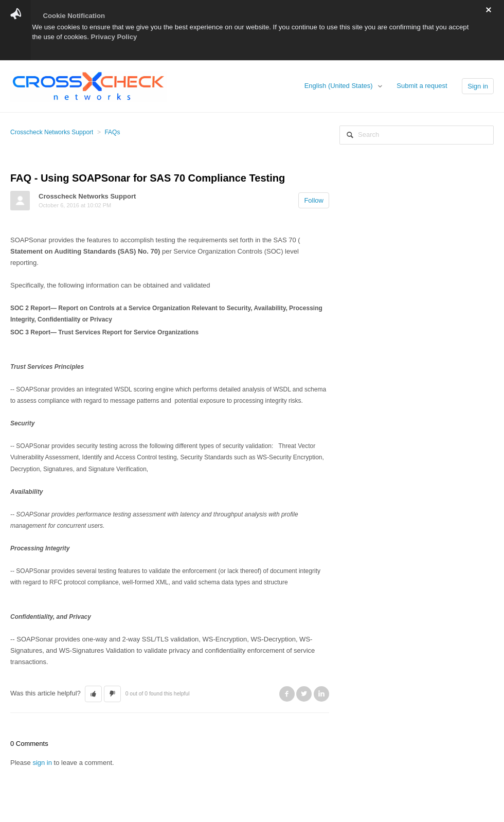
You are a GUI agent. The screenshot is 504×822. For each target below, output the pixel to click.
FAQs (112, 132)
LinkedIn (321, 694)
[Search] (417, 135)
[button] (93, 694)
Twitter (304, 694)
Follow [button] (314, 200)
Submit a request (422, 86)
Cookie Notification (74, 16)
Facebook (287, 694)
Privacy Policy (114, 37)
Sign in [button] (478, 86)
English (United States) (340, 86)
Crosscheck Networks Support (52, 132)
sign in (42, 763)
